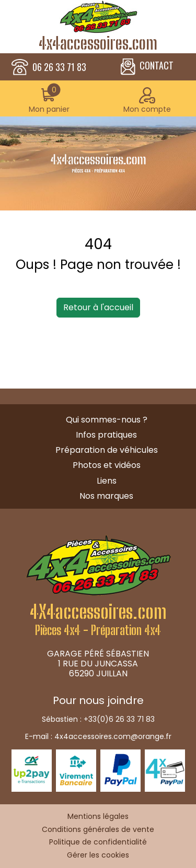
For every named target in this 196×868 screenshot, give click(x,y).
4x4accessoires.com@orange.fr (113, 736)
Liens (107, 481)
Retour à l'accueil (98, 307)
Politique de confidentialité (98, 842)
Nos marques (106, 496)
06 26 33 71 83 (59, 67)
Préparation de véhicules (107, 450)
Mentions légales (98, 816)
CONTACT (147, 67)
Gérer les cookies (98, 855)
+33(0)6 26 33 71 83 (119, 719)
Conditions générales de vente (98, 829)
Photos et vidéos (107, 465)
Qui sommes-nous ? (107, 420)
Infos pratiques (106, 435)
